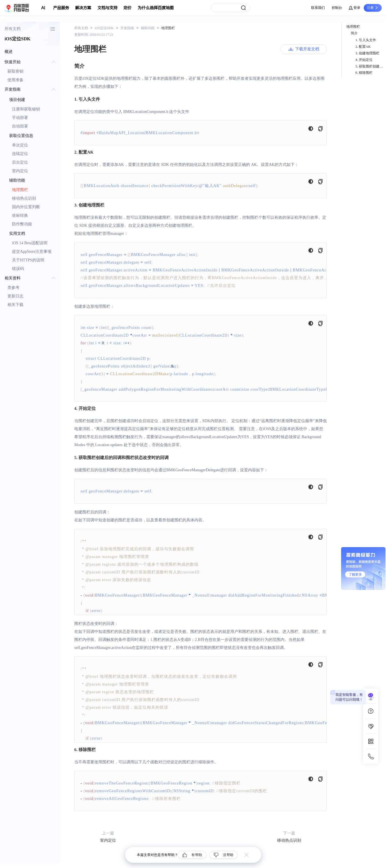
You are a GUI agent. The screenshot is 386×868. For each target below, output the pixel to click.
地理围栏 (20, 190)
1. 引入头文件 (366, 40)
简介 (354, 33)
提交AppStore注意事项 (32, 252)
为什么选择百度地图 (156, 8)
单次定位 (20, 145)
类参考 (13, 288)
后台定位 (20, 162)
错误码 (18, 269)
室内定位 (20, 171)
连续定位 (20, 154)
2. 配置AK (363, 47)
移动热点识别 (24, 198)
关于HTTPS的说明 (28, 260)
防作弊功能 (22, 224)
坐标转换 (20, 215)
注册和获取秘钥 (26, 109)
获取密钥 (15, 71)
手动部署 (20, 118)
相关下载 (15, 305)
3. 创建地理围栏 (367, 53)
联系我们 (318, 8)
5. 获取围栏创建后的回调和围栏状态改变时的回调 (371, 66)
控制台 (337, 8)
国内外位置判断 (26, 207)
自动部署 (20, 126)
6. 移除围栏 (364, 73)
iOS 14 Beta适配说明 (30, 243)
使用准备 (15, 80)
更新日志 (15, 296)
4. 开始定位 (364, 60)
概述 (9, 52)
